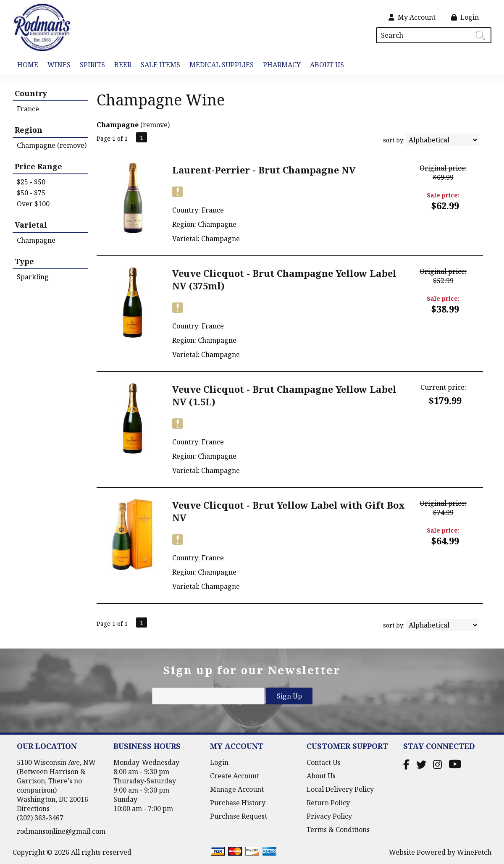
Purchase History (238, 803)
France (28, 109)
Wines (57, 65)
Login (465, 17)
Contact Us (324, 762)
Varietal (31, 225)
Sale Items (160, 65)
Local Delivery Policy (340, 789)
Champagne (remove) (52, 145)
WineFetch (474, 852)
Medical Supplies (222, 65)
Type (24, 261)
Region (29, 130)
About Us (325, 65)
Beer (121, 65)
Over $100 (33, 204)
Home (28, 65)
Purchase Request (239, 816)
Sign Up (289, 696)
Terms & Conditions (338, 830)
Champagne (36, 240)
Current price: (443, 387)
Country (31, 93)
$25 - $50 (31, 182)
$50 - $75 (31, 193)
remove (155, 125)
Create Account (235, 776)
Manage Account (237, 789)
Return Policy (328, 803)
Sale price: (443, 195)
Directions (33, 809)
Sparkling (33, 277)
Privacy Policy (329, 816)
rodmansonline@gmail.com (61, 831)
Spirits (90, 65)
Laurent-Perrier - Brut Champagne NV (264, 170)
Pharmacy (282, 65)
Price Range (38, 166)
